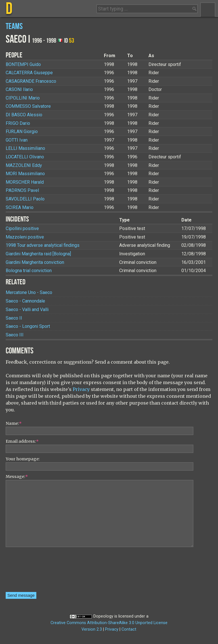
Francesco (31, 81)
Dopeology (103, 616)
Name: (14, 423)
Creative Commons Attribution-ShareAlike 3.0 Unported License (109, 623)
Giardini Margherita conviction (35, 262)
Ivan (17, 140)
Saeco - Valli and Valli (27, 309)
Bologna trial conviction (29, 271)
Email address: (22, 441)
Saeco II (14, 318)
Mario (23, 98)
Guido (23, 64)
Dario (18, 123)
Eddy (24, 165)
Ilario (19, 89)
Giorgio (22, 132)
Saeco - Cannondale (25, 301)
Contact (129, 629)
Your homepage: (23, 459)
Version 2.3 (92, 629)
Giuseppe (29, 73)
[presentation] (29, 571)
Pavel (22, 190)
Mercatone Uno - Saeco (29, 292)
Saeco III (15, 335)
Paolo (25, 199)
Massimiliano (25, 148)
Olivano (25, 157)
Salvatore (28, 106)
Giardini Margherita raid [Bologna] (38, 254)
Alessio (24, 115)
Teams (14, 27)
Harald (25, 182)
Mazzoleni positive (25, 237)
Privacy (81, 389)
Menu (208, 10)
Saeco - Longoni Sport (28, 326)
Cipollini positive (22, 228)
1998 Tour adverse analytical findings (43, 245)
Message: (17, 477)
